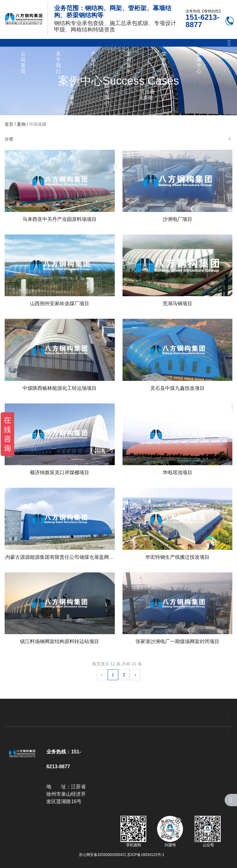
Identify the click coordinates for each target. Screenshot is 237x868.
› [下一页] (135, 675)
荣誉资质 (164, 62)
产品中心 (94, 62)
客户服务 (72, 95)
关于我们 (58, 62)
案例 (21, 124)
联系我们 (107, 95)
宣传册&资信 (147, 94)
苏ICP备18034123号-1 (146, 855)
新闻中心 (199, 62)
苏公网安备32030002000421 (103, 855)
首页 (10, 124)
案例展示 (129, 62)
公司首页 (23, 62)
